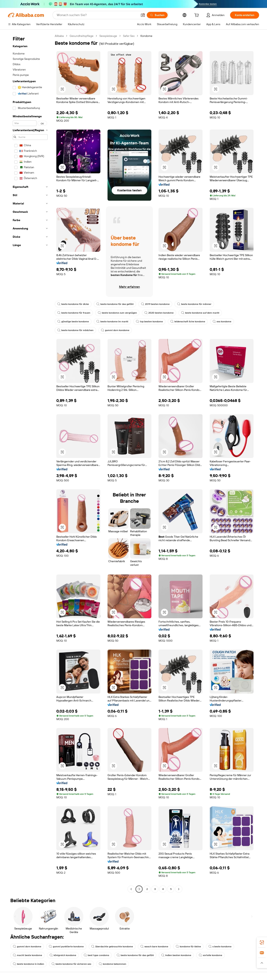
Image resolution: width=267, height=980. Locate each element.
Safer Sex (129, 36)
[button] (143, 15)
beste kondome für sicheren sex (71, 964)
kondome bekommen (112, 964)
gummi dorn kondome (115, 330)
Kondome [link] (146, 36)
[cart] (197, 16)
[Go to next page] (179, 889)
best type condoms (96, 955)
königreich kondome (63, 955)
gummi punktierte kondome (66, 947)
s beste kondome (220, 947)
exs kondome (222, 322)
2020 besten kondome (159, 313)
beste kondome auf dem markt (200, 313)
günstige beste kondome (73, 322)
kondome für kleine (188, 947)
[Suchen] (157, 15)
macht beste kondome (27, 955)
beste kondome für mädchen (75, 330)
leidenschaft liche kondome (188, 322)
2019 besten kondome (155, 304)
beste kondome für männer (194, 304)
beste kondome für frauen (74, 313)
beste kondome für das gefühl (115, 304)
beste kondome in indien (28, 964)
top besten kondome (149, 322)
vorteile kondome (210, 955)
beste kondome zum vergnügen (117, 313)
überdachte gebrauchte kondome (112, 947)
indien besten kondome (176, 955)
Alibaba (59, 36)
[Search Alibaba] (97, 15)
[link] (262, 942)
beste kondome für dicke (73, 304)
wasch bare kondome (154, 947)
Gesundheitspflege (82, 36)
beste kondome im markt (112, 322)
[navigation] (30, 463)
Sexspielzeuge (108, 36)
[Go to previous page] (131, 889)
